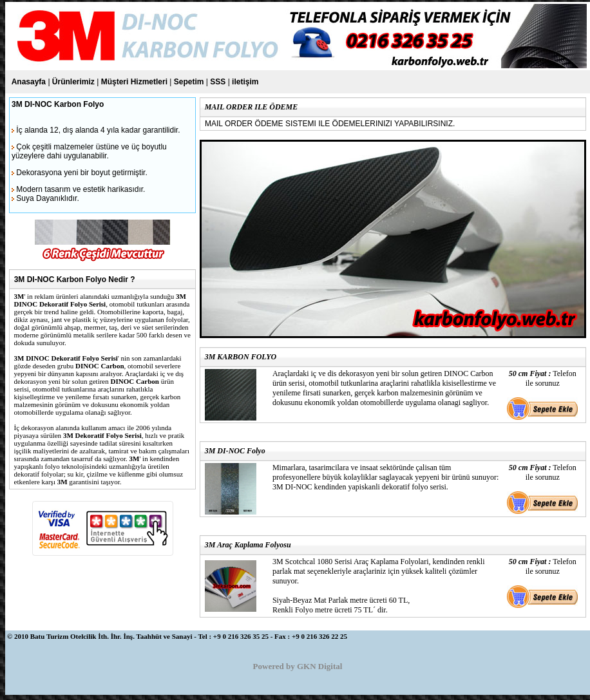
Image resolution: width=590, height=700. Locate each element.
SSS (218, 82)
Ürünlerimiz (73, 82)
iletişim (245, 82)
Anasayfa (29, 82)
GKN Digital (319, 666)
